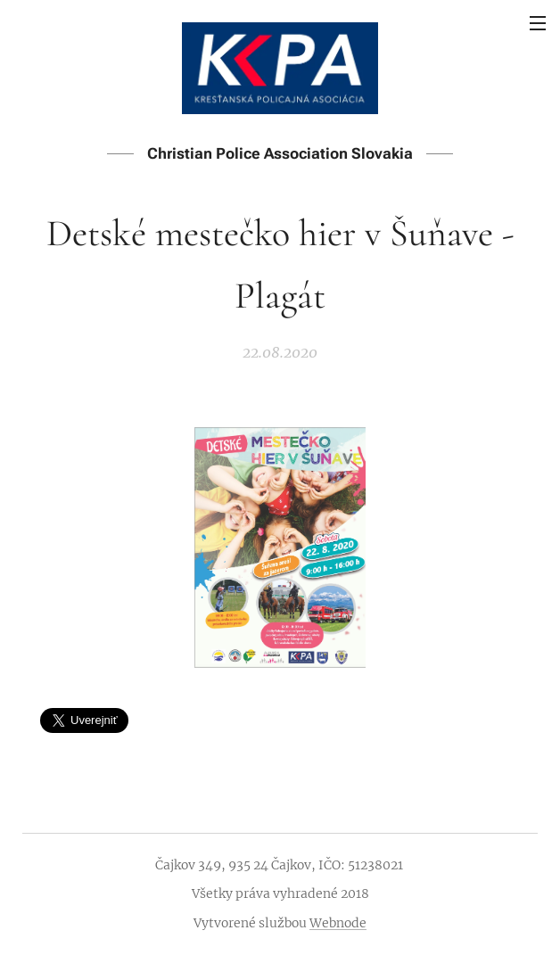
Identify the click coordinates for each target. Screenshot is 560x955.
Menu (538, 23)
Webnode (338, 923)
